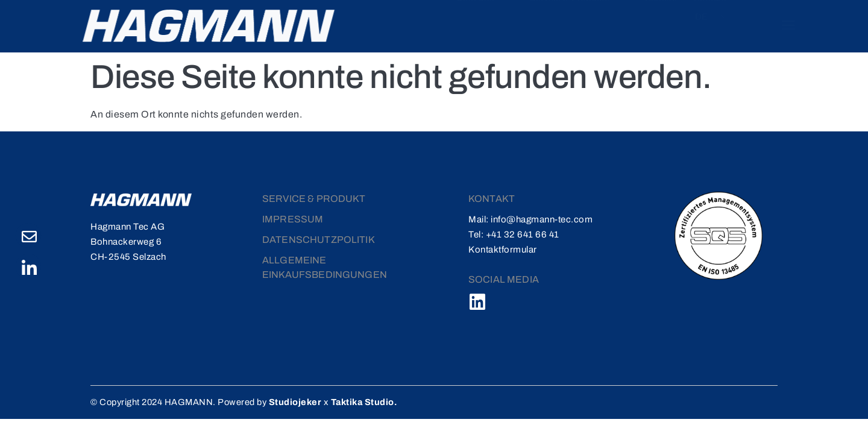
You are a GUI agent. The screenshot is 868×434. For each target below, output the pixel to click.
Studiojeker (302, 401)
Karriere (621, 22)
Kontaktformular (503, 248)
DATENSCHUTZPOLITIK (319, 238)
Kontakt (666, 22)
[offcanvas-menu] (779, 25)
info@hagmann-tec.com (542, 218)
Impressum (293, 218)
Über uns (453, 22)
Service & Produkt (314, 197)
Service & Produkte (543, 22)
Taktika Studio (371, 401)
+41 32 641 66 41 (523, 233)
